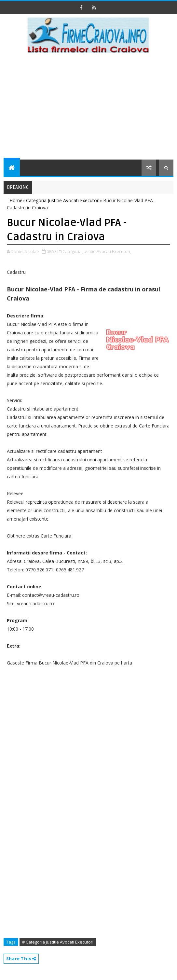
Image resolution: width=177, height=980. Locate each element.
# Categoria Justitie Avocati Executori (58, 942)
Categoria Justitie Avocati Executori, (97, 251)
